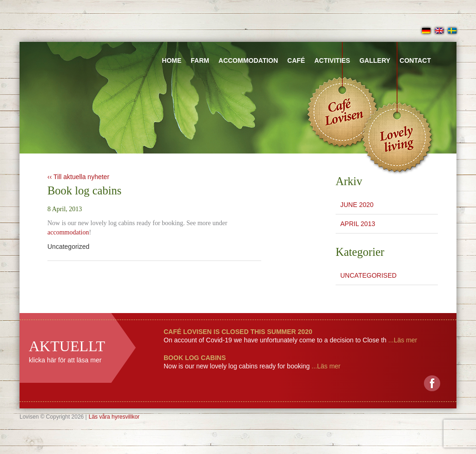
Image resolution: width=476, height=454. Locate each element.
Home (172, 60)
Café (296, 60)
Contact (415, 60)
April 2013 (358, 224)
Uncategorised (368, 275)
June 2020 (357, 205)
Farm (200, 60)
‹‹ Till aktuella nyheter (78, 177)
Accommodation (248, 60)
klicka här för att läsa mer (65, 360)
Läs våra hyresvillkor (114, 417)
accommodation (68, 232)
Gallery (375, 60)
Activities (332, 60)
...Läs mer (402, 340)
